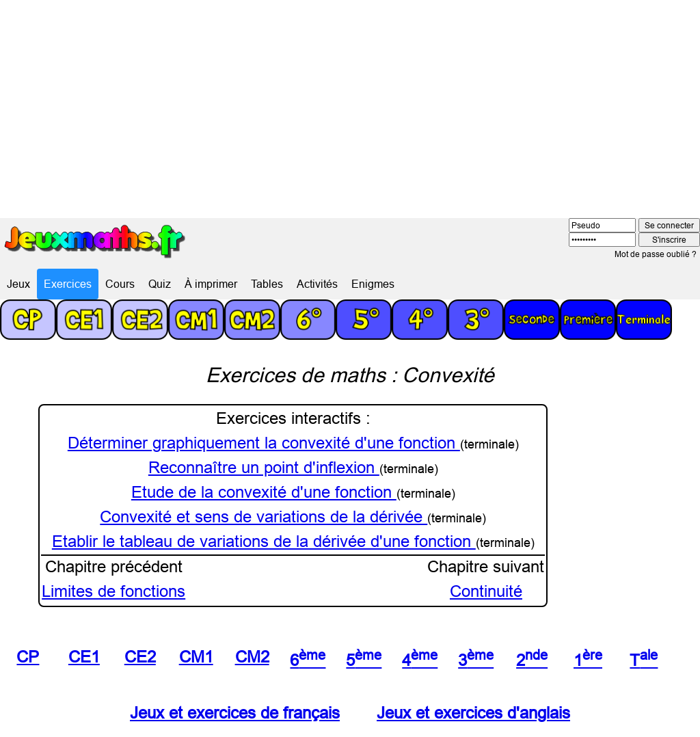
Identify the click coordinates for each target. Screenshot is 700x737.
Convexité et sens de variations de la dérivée (264, 517)
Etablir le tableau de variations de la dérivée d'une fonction (264, 542)
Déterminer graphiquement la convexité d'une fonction (264, 443)
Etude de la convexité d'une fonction (264, 493)
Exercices (68, 284)
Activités (317, 284)
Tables (267, 284)
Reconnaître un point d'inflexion (264, 468)
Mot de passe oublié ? (656, 254)
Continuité (486, 592)
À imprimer (211, 284)
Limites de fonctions (113, 592)
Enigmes (373, 284)
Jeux (18, 284)
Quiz (160, 284)
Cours (120, 284)
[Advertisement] (350, 103)
